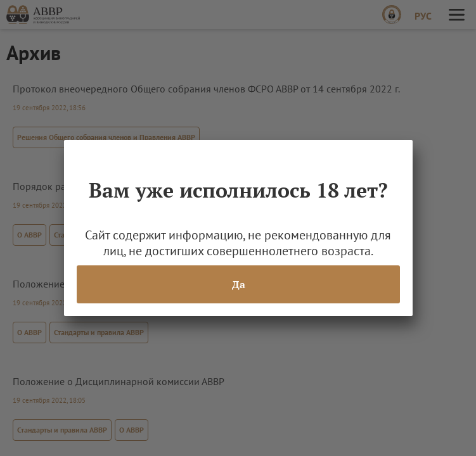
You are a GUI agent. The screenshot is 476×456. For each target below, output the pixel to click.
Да (238, 284)
